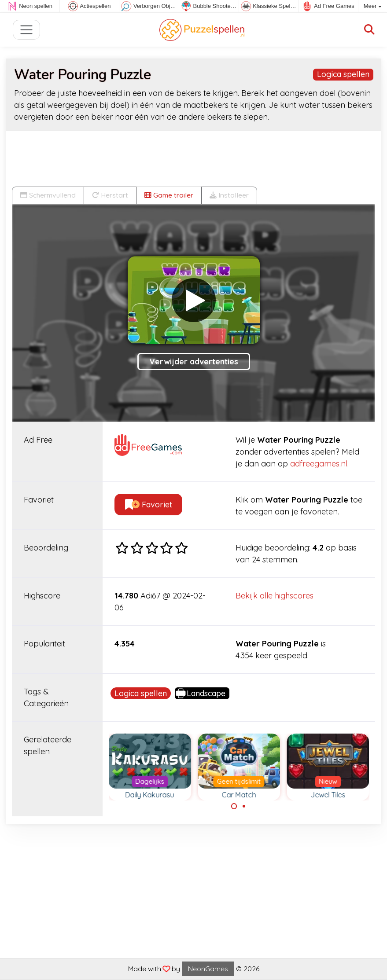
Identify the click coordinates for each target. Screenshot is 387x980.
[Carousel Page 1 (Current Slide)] (234, 806)
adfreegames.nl (319, 464)
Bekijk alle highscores (275, 596)
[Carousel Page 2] (244, 806)
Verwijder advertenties (194, 362)
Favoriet (149, 505)
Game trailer (169, 195)
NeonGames (208, 969)
